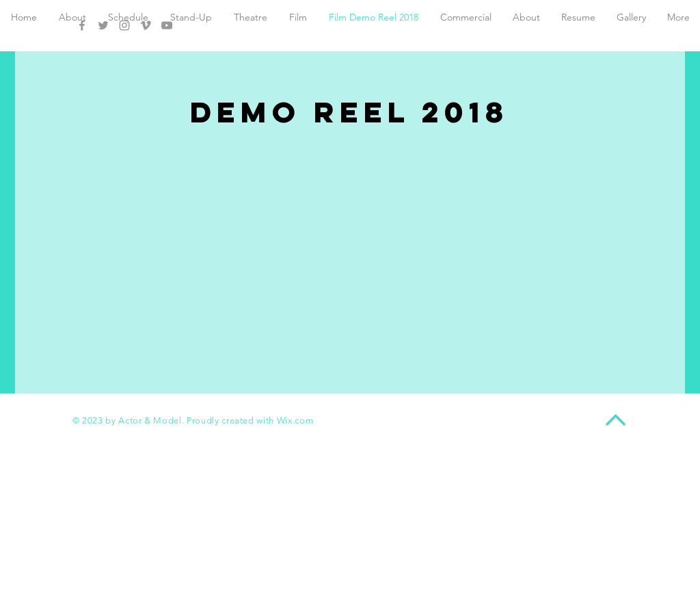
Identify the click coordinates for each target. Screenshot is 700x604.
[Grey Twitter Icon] (103, 25)
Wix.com (295, 420)
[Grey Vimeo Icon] (146, 25)
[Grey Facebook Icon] (82, 25)
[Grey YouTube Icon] (167, 25)
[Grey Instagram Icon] (124, 25)
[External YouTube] (350, 237)
